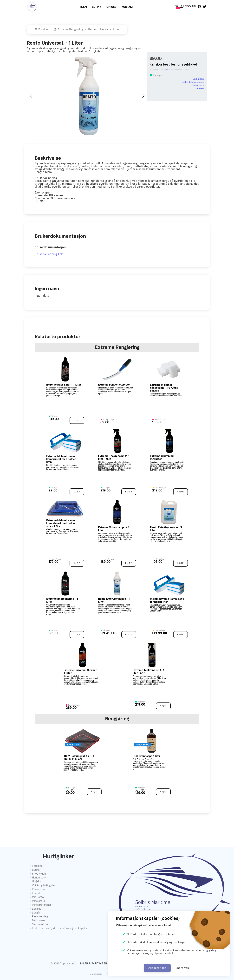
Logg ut (36, 909)
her (167, 69)
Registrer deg (40, 916)
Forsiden (42, 29)
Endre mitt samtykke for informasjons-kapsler (60, 928)
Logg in (36, 913)
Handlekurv (39, 878)
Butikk (97, 7)
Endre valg (183, 968)
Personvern (39, 889)
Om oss (111, 7)
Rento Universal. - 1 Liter (104, 29)
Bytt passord (40, 920)
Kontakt (128, 7)
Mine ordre (38, 901)
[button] (143, 96)
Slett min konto (41, 924)
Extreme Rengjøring (68, 29)
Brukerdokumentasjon (193, 82)
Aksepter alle (157, 968)
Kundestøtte (96, 974)
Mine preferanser (42, 905)
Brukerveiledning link (49, 254)
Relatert (200, 88)
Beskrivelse (198, 79)
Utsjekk (37, 881)
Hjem (83, 7)
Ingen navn (198, 85)
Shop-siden (39, 874)
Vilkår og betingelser (44, 885)
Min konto (38, 897)
